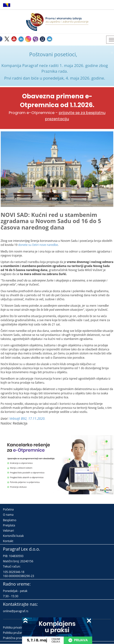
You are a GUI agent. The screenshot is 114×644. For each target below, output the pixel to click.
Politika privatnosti (15, 627)
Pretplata (9, 525)
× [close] (112, 53)
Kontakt (8, 541)
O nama (8, 515)
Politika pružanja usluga (19, 633)
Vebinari (9, 531)
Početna (8, 509)
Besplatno (10, 520)
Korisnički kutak (14, 536)
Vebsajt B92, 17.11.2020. (27, 418)
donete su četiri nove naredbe (38, 245)
